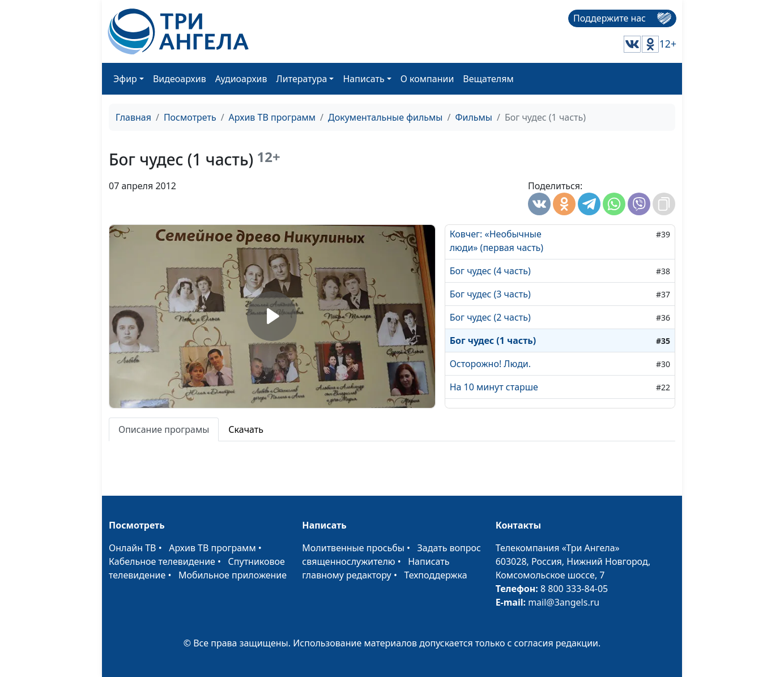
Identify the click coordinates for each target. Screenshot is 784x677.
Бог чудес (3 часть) (490, 294)
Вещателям (488, 79)
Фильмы (474, 117)
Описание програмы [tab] (164, 429)
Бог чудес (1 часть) (493, 340)
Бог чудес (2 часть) (490, 317)
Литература (302, 79)
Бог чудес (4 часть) (490, 271)
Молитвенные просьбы (353, 548)
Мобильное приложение (233, 575)
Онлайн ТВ (133, 548)
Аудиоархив (241, 79)
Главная (133, 117)
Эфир (125, 79)
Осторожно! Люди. (490, 364)
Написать (363, 79)
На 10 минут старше (494, 387)
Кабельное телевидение (162, 561)
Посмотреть (190, 117)
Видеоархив (180, 79)
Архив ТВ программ (272, 117)
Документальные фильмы (385, 117)
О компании (427, 79)
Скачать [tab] (246, 429)
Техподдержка (435, 575)
